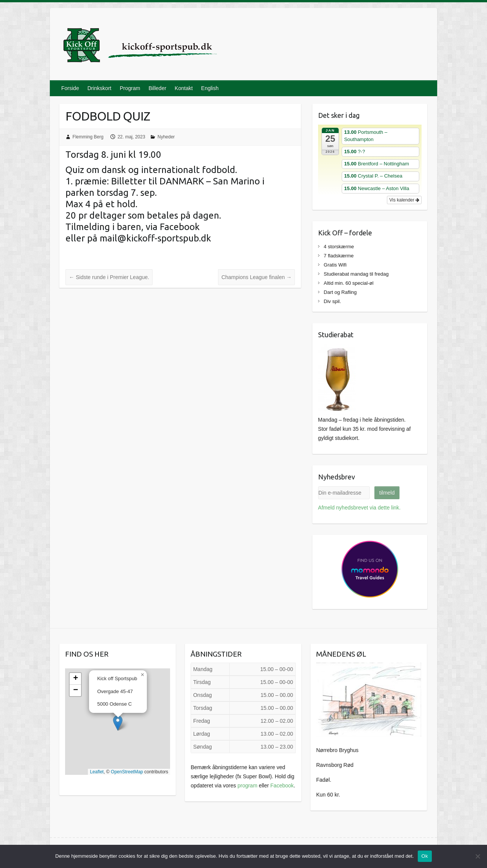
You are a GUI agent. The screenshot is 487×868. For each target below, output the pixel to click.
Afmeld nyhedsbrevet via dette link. (359, 508)
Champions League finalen (256, 277)
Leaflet (97, 772)
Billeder (157, 88)
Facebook (282, 785)
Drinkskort (99, 88)
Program (130, 88)
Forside (70, 88)
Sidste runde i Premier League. (109, 277)
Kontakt (184, 88)
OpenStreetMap (127, 772)
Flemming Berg (88, 137)
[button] (118, 723)
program (247, 785)
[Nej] (477, 856)
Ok (425, 856)
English (210, 88)
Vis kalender (404, 200)
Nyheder (166, 137)
